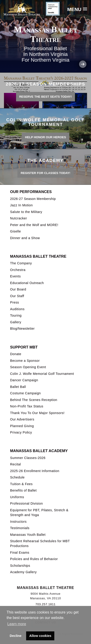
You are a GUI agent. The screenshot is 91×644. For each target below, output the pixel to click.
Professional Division (26, 503)
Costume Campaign (25, 393)
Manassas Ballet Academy (39, 451)
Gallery (16, 322)
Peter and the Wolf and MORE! (34, 225)
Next (83, 64)
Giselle (15, 231)
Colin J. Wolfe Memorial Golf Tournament (42, 374)
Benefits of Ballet (23, 490)
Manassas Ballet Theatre (38, 256)
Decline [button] (15, 636)
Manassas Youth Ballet (28, 535)
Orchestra (18, 270)
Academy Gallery (23, 572)
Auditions (17, 309)
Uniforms (17, 497)
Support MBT (24, 347)
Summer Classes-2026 (28, 458)
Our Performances (31, 192)
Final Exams (20, 553)
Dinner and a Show (25, 238)
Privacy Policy (21, 432)
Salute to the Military (26, 212)
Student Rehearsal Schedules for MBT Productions (40, 543)
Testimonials (20, 528)
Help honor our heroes (45, 137)
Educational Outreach (27, 283)
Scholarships (20, 566)
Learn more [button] (17, 624)
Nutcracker (19, 218)
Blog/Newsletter (22, 329)
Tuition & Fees (21, 484)
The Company (21, 263)
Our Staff (17, 296)
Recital (15, 464)
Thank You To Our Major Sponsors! (37, 413)
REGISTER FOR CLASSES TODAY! (45, 173)
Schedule (17, 477)
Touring (16, 315)
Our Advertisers (22, 419)
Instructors (18, 522)
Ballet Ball (18, 387)
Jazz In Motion (21, 205)
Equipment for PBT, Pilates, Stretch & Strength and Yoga (39, 513)
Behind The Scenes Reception (34, 400)
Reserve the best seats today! (46, 97)
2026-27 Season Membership (33, 199)
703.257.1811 (45, 604)
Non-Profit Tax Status (27, 406)
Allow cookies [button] (40, 636)
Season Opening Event (28, 367)
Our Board (18, 289)
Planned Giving (22, 426)
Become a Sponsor (25, 361)
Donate (16, 354)
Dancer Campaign (24, 380)
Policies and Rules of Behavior (34, 559)
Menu (74, 9)
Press (15, 302)
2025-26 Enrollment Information (35, 471)
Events (15, 276)
